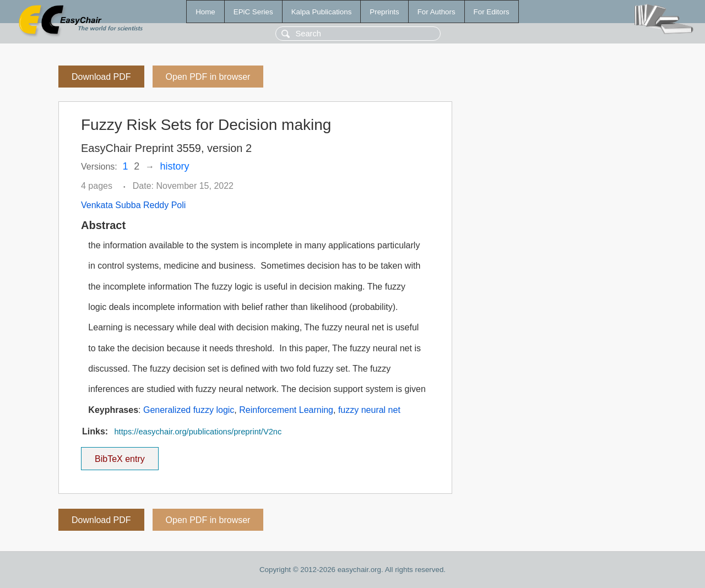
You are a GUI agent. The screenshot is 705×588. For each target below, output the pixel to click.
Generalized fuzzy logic (189, 410)
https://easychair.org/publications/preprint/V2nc (198, 432)
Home (205, 12)
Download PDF (101, 77)
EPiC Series (253, 12)
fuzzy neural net (369, 410)
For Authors (436, 12)
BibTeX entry (120, 455)
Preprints (384, 12)
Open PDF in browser (208, 77)
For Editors (492, 12)
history (175, 166)
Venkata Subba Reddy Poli (133, 205)
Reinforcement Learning (286, 410)
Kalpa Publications (322, 12)
